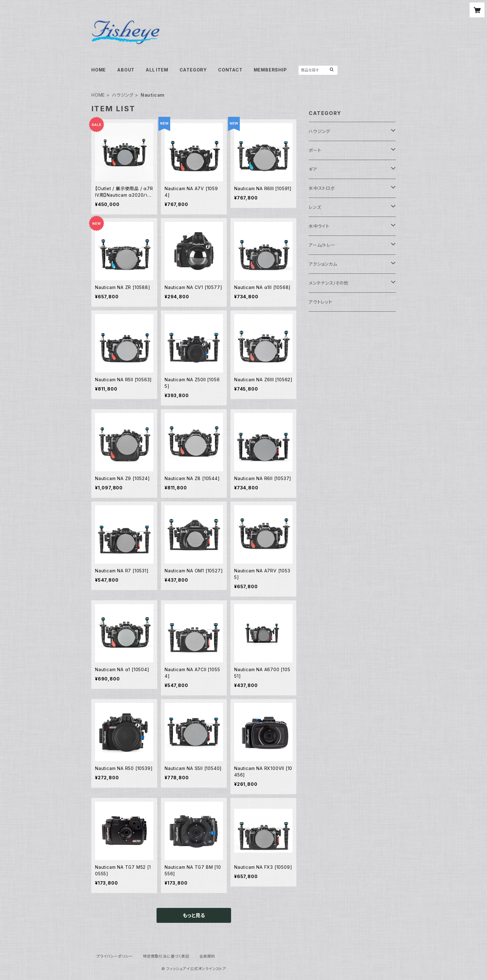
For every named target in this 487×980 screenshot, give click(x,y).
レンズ (315, 207)
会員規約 (207, 956)
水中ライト (319, 226)
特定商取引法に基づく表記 (166, 956)
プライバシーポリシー (115, 956)
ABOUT (126, 70)
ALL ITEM (157, 70)
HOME (99, 70)
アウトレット (321, 302)
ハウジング (123, 95)
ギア (313, 169)
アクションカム (323, 264)
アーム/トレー (322, 245)
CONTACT (230, 70)
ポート (315, 150)
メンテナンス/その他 (329, 283)
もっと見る (194, 915)
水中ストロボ (322, 188)
